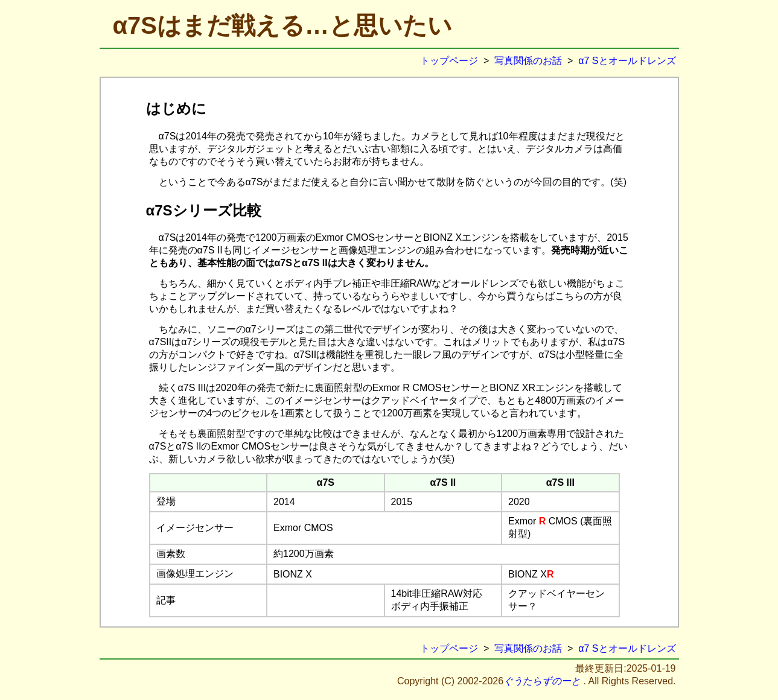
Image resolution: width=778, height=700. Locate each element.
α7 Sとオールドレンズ (627, 61)
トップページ (449, 61)
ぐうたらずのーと (542, 681)
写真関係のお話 (528, 61)
